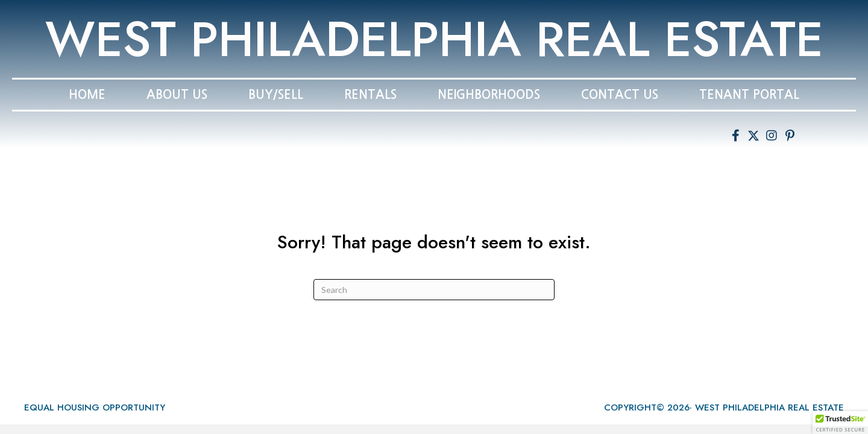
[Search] (434, 290)
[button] (735, 136)
